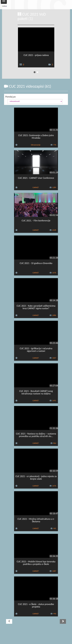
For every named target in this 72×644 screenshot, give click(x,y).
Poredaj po (11, 97)
